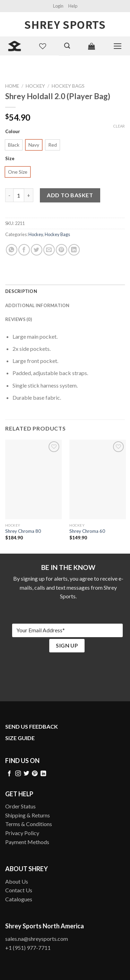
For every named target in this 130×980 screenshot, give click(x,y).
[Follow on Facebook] (9, 774)
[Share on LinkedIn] (74, 250)
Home (12, 86)
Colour (13, 132)
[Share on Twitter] (37, 250)
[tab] (65, 291)
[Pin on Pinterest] (62, 250)
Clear (119, 126)
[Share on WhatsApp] (12, 250)
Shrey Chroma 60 (87, 531)
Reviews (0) (19, 319)
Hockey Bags (68, 86)
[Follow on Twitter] (26, 774)
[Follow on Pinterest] (35, 774)
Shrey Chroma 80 (23, 531)
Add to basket (70, 195)
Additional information (37, 305)
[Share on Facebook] (24, 250)
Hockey (35, 86)
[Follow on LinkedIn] (43, 774)
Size (10, 159)
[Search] (67, 46)
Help (73, 6)
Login (58, 6)
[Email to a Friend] (49, 250)
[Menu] (118, 46)
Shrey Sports (65, 24)
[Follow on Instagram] (18, 774)
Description (21, 291)
